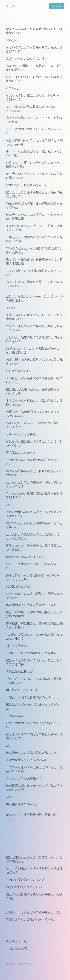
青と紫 (10, 6)
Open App (57, 6)
